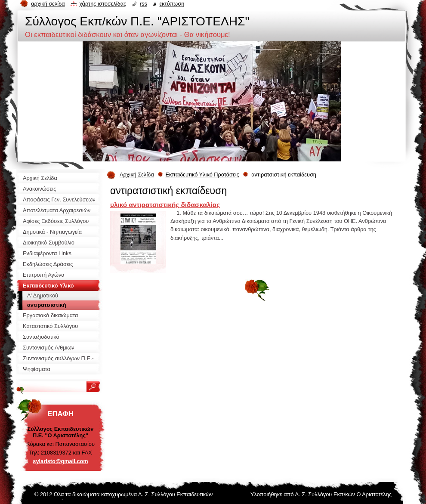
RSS (144, 4)
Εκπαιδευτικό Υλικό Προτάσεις (202, 175)
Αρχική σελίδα (48, 4)
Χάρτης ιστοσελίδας (103, 4)
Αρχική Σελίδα (137, 175)
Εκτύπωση (172, 4)
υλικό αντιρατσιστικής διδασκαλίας (165, 205)
